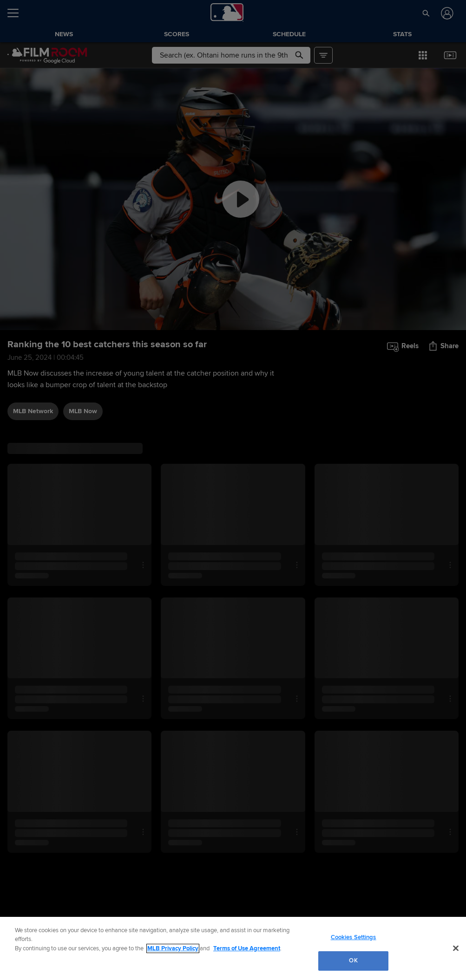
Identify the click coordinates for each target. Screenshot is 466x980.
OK (353, 961)
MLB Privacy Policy (173, 948)
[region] (233, 948)
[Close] (456, 948)
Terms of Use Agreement (247, 948)
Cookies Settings (354, 937)
